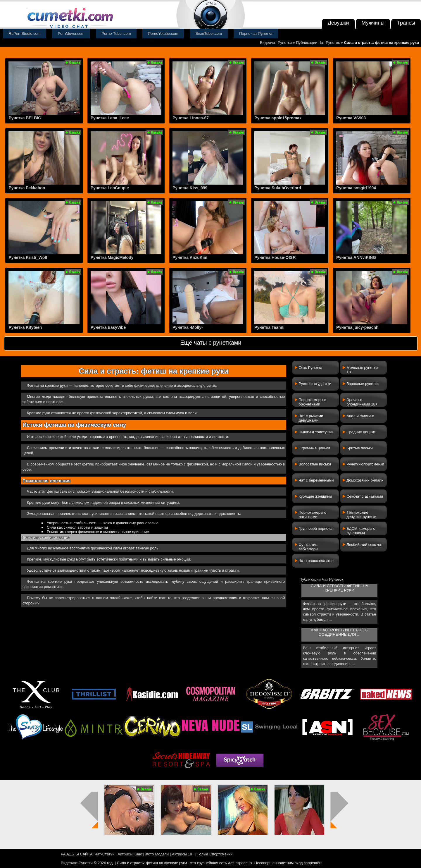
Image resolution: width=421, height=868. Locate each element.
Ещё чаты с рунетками (211, 343)
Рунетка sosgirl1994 (356, 188)
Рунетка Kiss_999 (190, 188)
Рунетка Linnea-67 (191, 118)
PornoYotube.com (163, 33)
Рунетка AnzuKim (190, 257)
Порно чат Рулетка (256, 33)
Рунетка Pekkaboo (27, 188)
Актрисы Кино (130, 854)
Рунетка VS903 (351, 118)
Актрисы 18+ (183, 854)
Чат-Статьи (105, 854)
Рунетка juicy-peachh (357, 327)
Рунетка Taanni (269, 327)
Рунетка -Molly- (188, 327)
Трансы (406, 23)
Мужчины (373, 23)
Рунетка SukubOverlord (278, 188)
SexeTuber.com (209, 33)
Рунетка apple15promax (278, 118)
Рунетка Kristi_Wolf (28, 257)
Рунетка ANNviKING (356, 257)
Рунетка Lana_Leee (110, 118)
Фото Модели (157, 854)
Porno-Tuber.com (116, 33)
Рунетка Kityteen (25, 327)
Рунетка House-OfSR (275, 257)
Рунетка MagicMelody (112, 257)
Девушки (338, 23)
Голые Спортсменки (215, 854)
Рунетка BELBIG (25, 118)
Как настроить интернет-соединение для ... (339, 632)
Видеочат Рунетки (276, 43)
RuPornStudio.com (25, 33)
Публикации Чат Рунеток (318, 43)
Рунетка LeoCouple (110, 188)
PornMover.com (71, 33)
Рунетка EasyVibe (108, 327)
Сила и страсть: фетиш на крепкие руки (340, 588)
